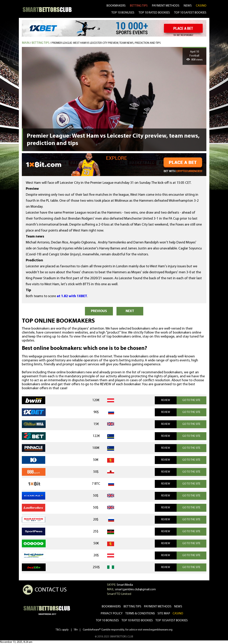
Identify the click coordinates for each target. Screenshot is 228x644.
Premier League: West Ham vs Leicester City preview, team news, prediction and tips (106, 43)
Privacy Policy (112, 614)
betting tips (139, 6)
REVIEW (166, 400)
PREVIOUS (99, 311)
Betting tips (40, 43)
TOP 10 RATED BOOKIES (154, 13)
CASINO (201, 6)
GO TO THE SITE (191, 400)
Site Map (164, 614)
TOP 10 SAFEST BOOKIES (190, 13)
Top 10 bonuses (107, 621)
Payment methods (166, 6)
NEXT (130, 311)
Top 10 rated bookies (137, 621)
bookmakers (116, 6)
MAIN (26, 43)
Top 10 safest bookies (172, 621)
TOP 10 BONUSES (123, 13)
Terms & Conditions (140, 614)
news (188, 6)
